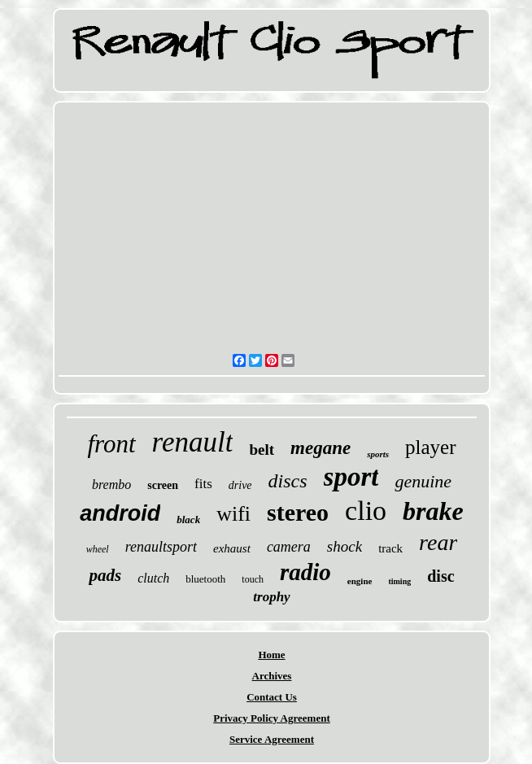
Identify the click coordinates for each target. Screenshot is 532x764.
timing (399, 581)
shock (344, 546)
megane (321, 448)
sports (378, 454)
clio (366, 511)
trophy (271, 597)
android (120, 513)
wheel (98, 549)
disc (440, 576)
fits (203, 484)
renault (193, 442)
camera (289, 547)
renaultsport (161, 547)
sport (351, 477)
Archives (272, 676)
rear (438, 542)
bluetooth (205, 579)
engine (360, 581)
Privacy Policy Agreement (271, 718)
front (111, 444)
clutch (153, 578)
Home (271, 655)
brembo (111, 485)
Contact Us (272, 697)
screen (163, 485)
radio (305, 572)
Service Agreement (272, 739)
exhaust (232, 548)
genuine (423, 481)
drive (240, 485)
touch (253, 579)
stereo (298, 512)
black (188, 520)
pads (105, 575)
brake (433, 511)
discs (288, 481)
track (390, 548)
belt (262, 450)
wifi (233, 514)
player (430, 447)
